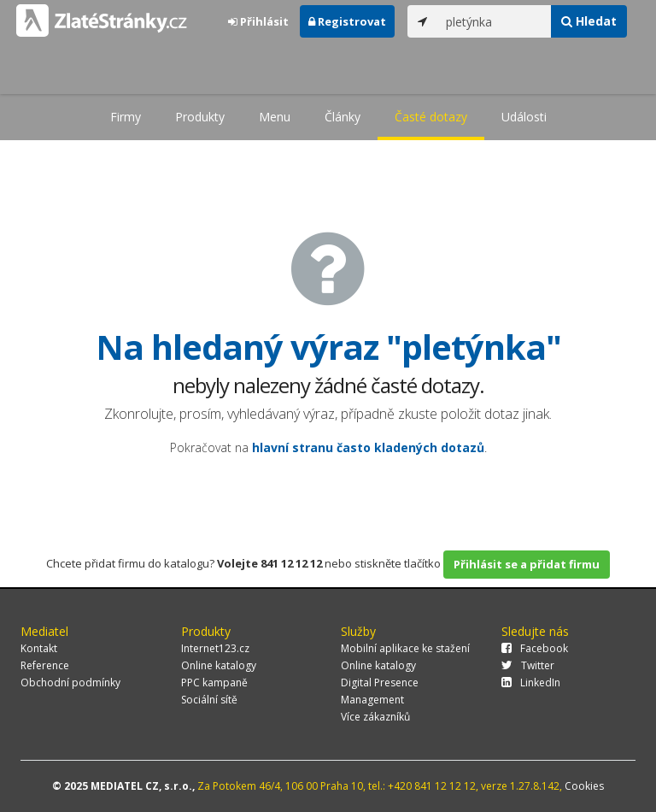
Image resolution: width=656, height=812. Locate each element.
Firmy (126, 117)
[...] (495, 21)
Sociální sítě (209, 700)
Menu (275, 117)
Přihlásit (258, 21)
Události (524, 117)
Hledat (589, 21)
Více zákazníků (375, 717)
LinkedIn (531, 683)
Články (343, 117)
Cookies (584, 786)
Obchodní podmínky (70, 683)
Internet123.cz (215, 648)
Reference (45, 665)
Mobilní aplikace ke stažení (405, 648)
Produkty (200, 117)
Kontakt (39, 648)
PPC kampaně (214, 683)
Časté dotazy (431, 117)
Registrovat (347, 21)
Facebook (535, 648)
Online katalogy (219, 665)
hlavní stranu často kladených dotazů (368, 447)
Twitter (528, 665)
